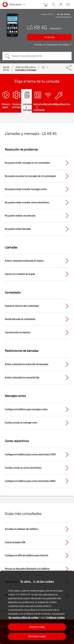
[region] (37, 607)
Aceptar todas (37, 627)
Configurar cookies (55, 618)
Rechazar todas (37, 636)
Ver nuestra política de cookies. (24, 618)
